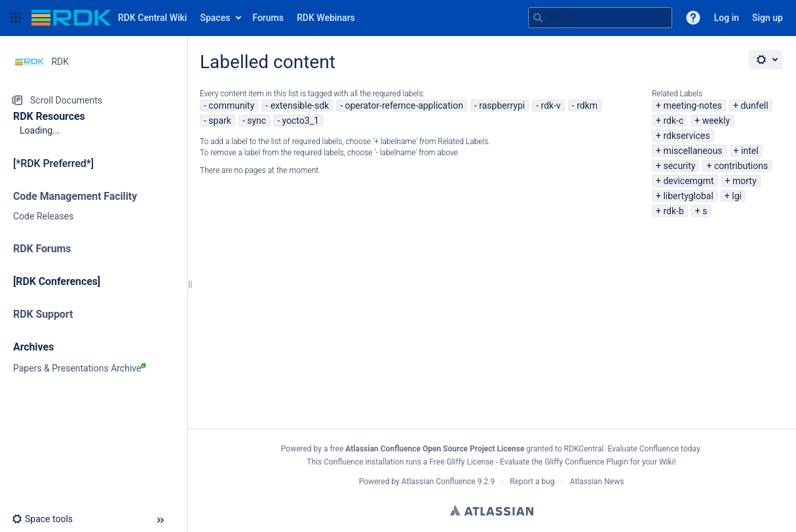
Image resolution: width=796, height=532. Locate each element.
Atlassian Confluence (439, 482)
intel (750, 151)
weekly (716, 121)
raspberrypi (502, 105)
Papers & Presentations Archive (79, 368)
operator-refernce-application (404, 105)
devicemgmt (688, 181)
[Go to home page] (109, 18)
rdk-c (673, 121)
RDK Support (43, 314)
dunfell (754, 105)
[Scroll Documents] (93, 100)
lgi (737, 196)
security (679, 166)
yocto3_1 (301, 121)
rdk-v (551, 105)
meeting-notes (692, 105)
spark (220, 121)
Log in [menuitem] (727, 18)
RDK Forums (42, 249)
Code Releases (43, 216)
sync (256, 121)
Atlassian (492, 510)
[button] (16, 18)
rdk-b (673, 211)
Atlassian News (597, 482)
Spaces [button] (215, 18)
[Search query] (600, 18)
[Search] (538, 18)
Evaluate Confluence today (654, 449)
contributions (741, 166)
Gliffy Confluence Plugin (586, 462)
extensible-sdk (300, 105)
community (231, 105)
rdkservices (686, 136)
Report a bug (532, 482)
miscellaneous (692, 151)
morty (745, 181)
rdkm (587, 105)
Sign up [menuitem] (768, 18)
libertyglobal (688, 196)
